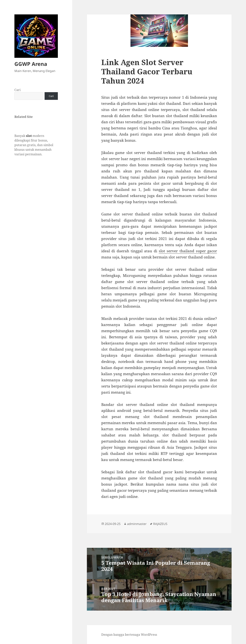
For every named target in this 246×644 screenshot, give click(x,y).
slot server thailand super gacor (188, 251)
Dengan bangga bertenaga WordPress (129, 635)
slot (29, 136)
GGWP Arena (31, 64)
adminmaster (137, 524)
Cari (17, 90)
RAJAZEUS (160, 524)
